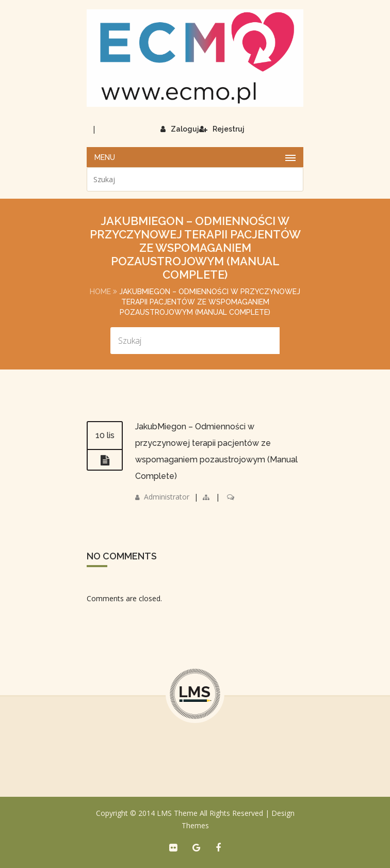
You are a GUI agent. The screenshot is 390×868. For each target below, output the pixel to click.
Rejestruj (222, 129)
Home (100, 292)
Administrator (167, 497)
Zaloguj (180, 129)
